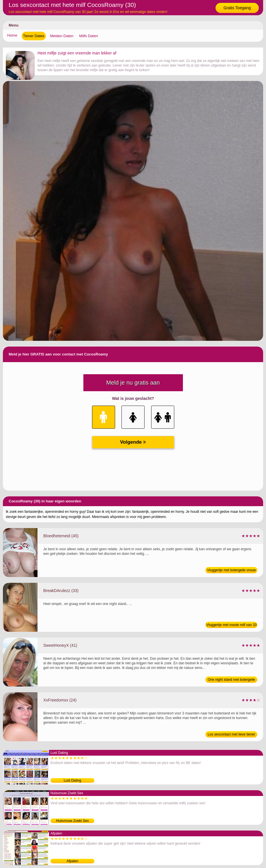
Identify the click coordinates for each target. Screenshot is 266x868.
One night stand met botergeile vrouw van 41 (231, 680)
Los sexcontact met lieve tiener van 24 (232, 735)
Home (12, 35)
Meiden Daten (62, 36)
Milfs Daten (89, 36)
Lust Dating (73, 780)
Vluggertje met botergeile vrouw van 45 (232, 571)
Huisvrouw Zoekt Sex (72, 821)
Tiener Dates (34, 36)
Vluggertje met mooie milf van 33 (232, 625)
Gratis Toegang (237, 8)
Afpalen (73, 861)
